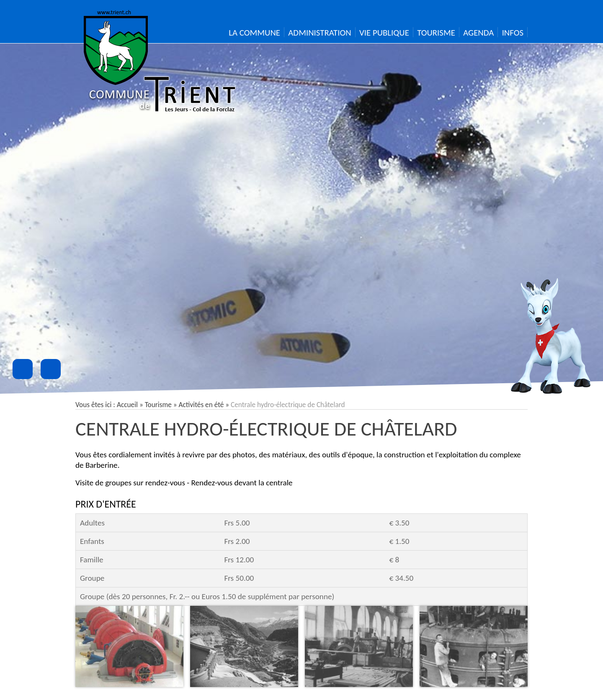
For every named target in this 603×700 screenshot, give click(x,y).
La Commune (254, 33)
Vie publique (384, 33)
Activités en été (201, 405)
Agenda (478, 33)
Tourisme (436, 33)
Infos (513, 33)
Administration (320, 33)
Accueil (127, 405)
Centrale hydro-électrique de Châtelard (266, 429)
